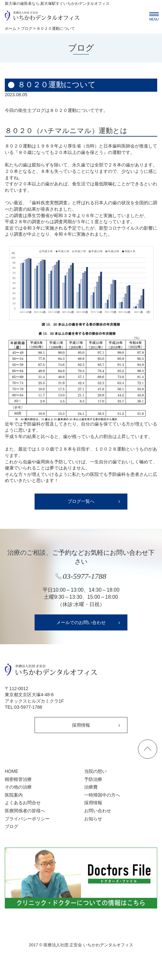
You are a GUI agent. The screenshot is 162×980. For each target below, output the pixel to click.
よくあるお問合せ (23, 803)
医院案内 (14, 795)
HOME (12, 771)
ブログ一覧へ (81, 501)
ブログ (12, 826)
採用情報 (81, 725)
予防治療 (93, 779)
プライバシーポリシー (27, 819)
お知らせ (93, 819)
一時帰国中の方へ (102, 795)
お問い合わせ (98, 811)
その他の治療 (18, 787)
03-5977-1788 (28, 707)
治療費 (91, 787)
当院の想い (95, 771)
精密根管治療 (18, 779)
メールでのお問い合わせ (81, 622)
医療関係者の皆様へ (25, 811)
